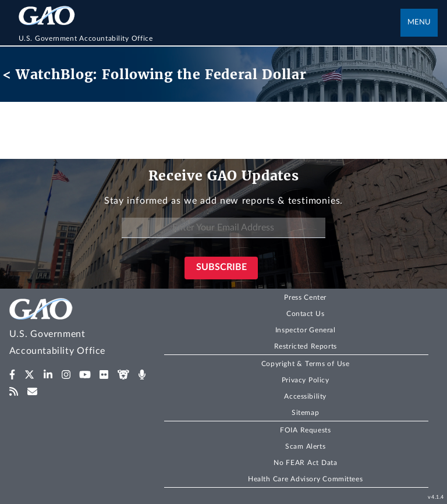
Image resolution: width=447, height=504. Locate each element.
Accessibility (305, 396)
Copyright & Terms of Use (306, 364)
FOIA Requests (305, 430)
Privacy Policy (306, 380)
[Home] (210, 38)
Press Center (305, 297)
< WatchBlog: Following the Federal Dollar (155, 74)
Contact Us (306, 314)
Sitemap (305, 413)
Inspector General (306, 330)
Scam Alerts (305, 446)
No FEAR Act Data (305, 463)
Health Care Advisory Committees (305, 479)
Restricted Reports (306, 346)
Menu (419, 22)
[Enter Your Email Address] (223, 228)
